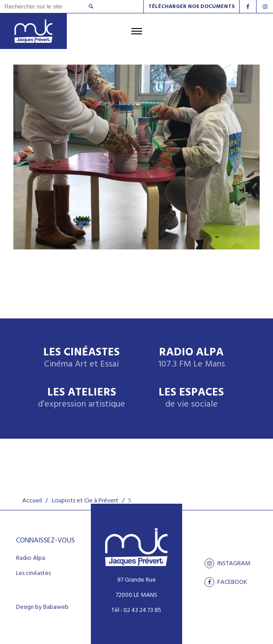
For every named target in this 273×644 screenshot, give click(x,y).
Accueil (32, 501)
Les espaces (191, 398)
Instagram (227, 563)
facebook (226, 582)
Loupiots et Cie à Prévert (85, 501)
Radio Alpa (192, 358)
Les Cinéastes (81, 358)
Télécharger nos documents (192, 7)
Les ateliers (81, 398)
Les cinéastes (33, 574)
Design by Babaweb (42, 607)
